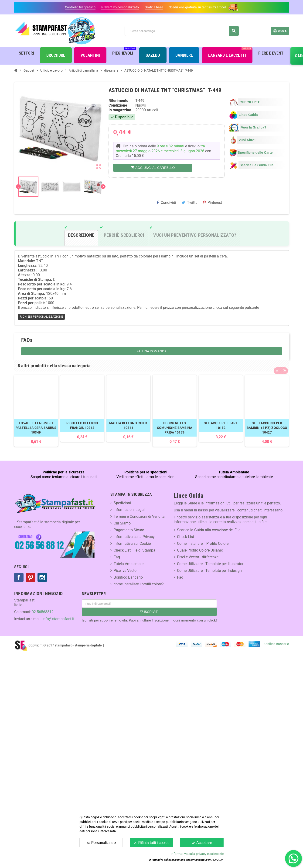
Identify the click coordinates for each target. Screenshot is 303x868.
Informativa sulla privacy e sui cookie (197, 854)
